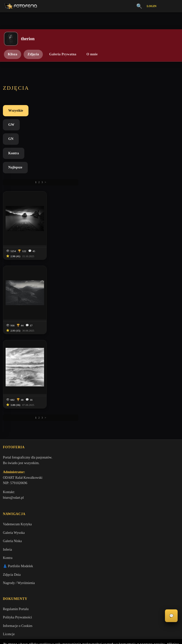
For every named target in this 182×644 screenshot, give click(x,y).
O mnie (92, 54)
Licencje (9, 431)
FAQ (6, 439)
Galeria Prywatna (63, 54)
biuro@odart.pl (13, 292)
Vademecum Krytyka (17, 320)
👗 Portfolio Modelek (18, 362)
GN (59, 111)
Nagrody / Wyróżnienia (19, 379)
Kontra (81, 111)
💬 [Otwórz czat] (171, 616)
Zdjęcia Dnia (12, 370)
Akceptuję (91, 623)
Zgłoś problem (13, 456)
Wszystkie (16, 111)
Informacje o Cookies (18, 422)
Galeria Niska (12, 337)
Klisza (13, 54)
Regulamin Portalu (16, 405)
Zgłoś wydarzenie (15, 464)
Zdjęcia (33, 54)
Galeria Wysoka (14, 328)
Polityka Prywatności (17, 414)
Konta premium (14, 447)
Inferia (7, 345)
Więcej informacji (91, 636)
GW (40, 111)
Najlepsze (106, 111)
